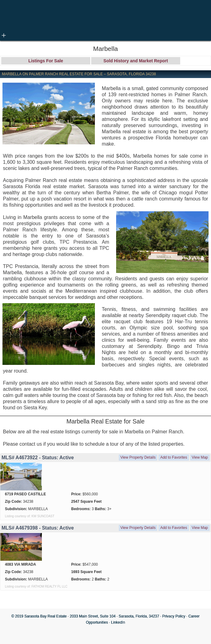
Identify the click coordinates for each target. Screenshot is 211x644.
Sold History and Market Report (136, 61)
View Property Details (138, 457)
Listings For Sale (46, 61)
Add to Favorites (174, 457)
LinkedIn (118, 622)
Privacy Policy (174, 616)
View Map (200, 457)
